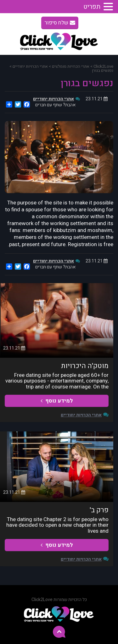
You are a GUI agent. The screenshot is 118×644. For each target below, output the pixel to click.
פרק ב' (99, 510)
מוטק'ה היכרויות (85, 366)
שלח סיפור (60, 23)
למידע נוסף (57, 401)
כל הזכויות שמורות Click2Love (59, 600)
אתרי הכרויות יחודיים (53, 99)
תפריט (92, 7)
